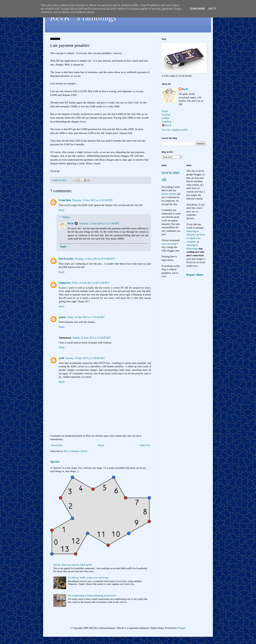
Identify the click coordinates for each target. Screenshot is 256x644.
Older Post (145, 445)
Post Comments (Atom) (76, 451)
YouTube (166, 115)
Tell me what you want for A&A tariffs (73, 565)
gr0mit (62, 317)
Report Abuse (195, 275)
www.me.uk (168, 244)
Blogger (181, 628)
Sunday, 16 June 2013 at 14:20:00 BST (92, 338)
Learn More (197, 9)
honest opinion (169, 194)
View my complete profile (175, 130)
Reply (62, 210)
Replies (66, 217)
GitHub (165, 118)
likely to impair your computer (196, 238)
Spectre (55, 462)
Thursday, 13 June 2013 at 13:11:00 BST (92, 200)
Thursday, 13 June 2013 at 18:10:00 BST (95, 259)
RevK (71, 224)
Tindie (165, 111)
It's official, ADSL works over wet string (88, 578)
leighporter (65, 283)
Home (101, 445)
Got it (212, 9)
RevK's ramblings (83, 18)
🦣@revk (166, 125)
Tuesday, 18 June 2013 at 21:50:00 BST (85, 358)
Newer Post (57, 445)
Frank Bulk (65, 200)
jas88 (61, 358)
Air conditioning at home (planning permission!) (92, 596)
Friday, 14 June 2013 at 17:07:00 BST (86, 317)
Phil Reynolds (66, 259)
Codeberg (166, 122)
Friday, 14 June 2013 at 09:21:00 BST (90, 283)
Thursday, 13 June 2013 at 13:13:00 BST (99, 224)
